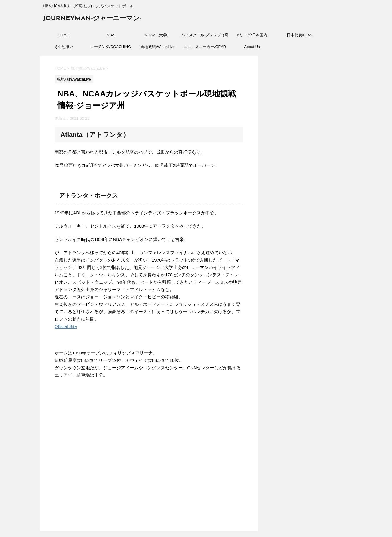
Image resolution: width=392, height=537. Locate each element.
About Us (252, 47)
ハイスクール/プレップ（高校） (205, 37)
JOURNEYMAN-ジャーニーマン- (92, 19)
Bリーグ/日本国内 (252, 35)
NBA (111, 35)
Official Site (66, 326)
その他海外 (64, 47)
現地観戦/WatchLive (158, 47)
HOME (64, 35)
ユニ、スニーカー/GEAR (205, 47)
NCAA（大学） (158, 35)
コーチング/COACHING (111, 47)
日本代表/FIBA (299, 35)
